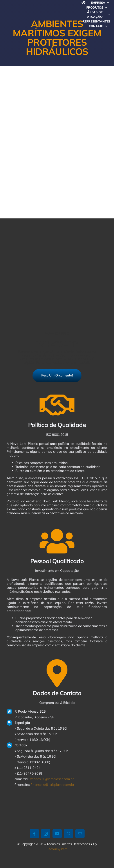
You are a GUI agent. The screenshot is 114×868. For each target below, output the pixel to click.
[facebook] (34, 834)
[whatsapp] (69, 834)
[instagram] (46, 834)
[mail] (80, 834)
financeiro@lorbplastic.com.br (52, 785)
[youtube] (57, 834)
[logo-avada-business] (44, 7)
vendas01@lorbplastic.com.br (52, 779)
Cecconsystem (57, 849)
